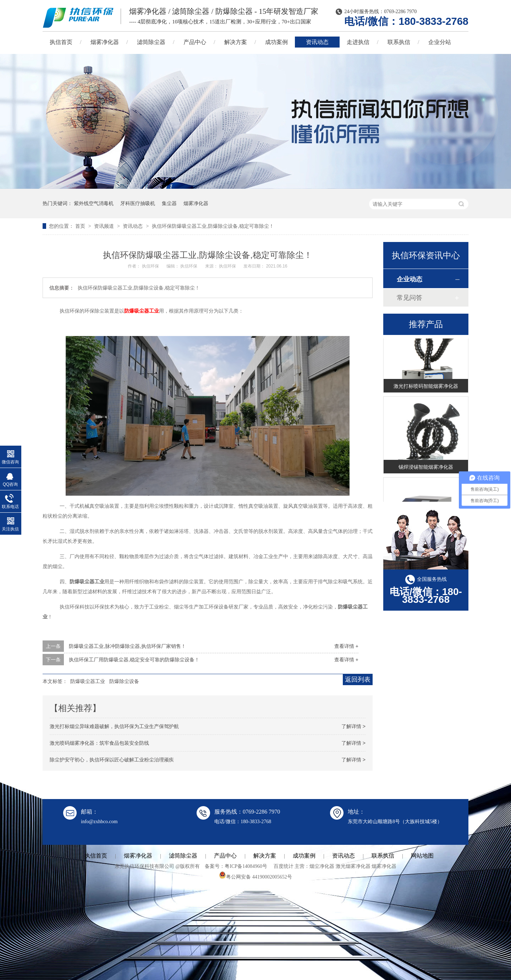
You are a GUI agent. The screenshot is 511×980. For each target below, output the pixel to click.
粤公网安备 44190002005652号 (255, 877)
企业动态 (410, 279)
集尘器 (169, 203)
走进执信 (358, 42)
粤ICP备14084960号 (246, 866)
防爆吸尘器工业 (142, 311)
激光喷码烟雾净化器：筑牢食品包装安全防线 (99, 743)
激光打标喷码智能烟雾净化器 (426, 387)
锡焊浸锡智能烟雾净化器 (426, 468)
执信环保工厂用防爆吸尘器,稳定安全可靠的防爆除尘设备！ (134, 660)
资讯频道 (105, 226)
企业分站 (440, 42)
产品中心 (195, 42)
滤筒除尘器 (151, 42)
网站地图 (422, 856)
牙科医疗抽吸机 (138, 203)
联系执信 (399, 42)
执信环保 (151, 266)
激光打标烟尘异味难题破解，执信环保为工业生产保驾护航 (114, 726)
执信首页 (61, 42)
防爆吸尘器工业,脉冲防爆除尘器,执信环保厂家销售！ (127, 646)
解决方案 (236, 42)
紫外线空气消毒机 (94, 203)
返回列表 (358, 679)
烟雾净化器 (105, 42)
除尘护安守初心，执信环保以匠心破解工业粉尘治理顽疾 (112, 760)
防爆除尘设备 (124, 681)
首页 (81, 226)
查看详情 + (346, 646)
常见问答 (410, 298)
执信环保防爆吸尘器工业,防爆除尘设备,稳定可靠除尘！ (213, 226)
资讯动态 (317, 42)
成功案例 (276, 42)
